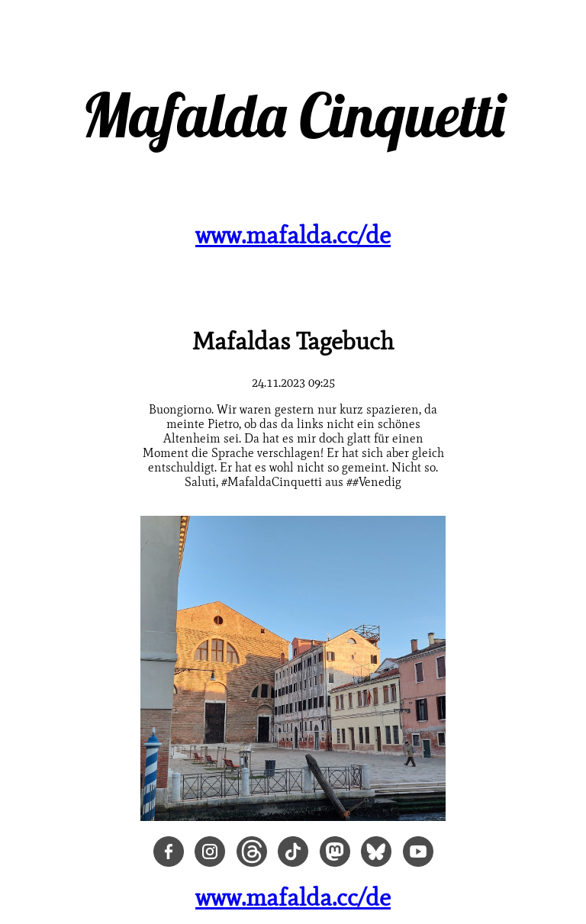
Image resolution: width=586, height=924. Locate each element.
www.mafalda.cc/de (293, 235)
